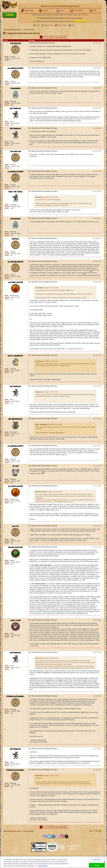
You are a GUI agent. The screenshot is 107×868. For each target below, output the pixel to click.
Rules (73, 25)
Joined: (8, 58)
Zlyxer (16, 466)
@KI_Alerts (74, 15)
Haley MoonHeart (15, 356)
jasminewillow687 (16, 68)
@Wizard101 (63, 15)
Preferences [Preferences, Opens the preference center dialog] (97, 860)
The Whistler (16, 43)
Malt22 (15, 526)
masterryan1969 (16, 282)
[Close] (105, 862)
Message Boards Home (12, 30)
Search (37, 25)
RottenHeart (15, 109)
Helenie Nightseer (15, 547)
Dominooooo (15, 88)
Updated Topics (49, 25)
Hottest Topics (62, 25)
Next (52, 37)
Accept (97, 865)
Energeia (16, 239)
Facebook (84, 15)
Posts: (7, 60)
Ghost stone (16, 620)
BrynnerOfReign (15, 419)
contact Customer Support (74, 18)
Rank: (7, 56)
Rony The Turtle (16, 192)
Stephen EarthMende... (16, 696)
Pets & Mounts (29, 30)
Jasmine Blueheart (16, 262)
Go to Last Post (61, 37)
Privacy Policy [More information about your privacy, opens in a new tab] (43, 866)
